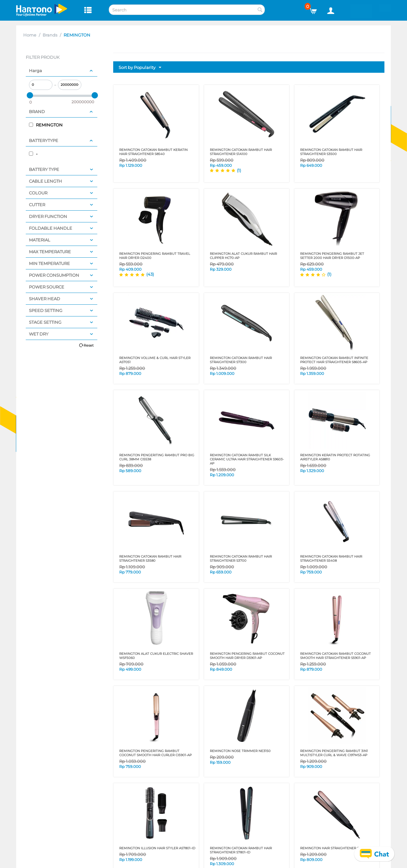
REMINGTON (46, 125)
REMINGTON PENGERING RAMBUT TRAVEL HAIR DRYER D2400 (155, 256)
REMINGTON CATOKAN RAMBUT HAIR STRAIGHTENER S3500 (331, 152)
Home (30, 35)
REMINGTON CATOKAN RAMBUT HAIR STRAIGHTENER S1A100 (241, 152)
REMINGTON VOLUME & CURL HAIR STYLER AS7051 (155, 360)
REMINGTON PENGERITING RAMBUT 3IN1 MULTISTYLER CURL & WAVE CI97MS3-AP (334, 753)
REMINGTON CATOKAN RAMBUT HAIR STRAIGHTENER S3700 (241, 559)
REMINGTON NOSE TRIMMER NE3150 (240, 751)
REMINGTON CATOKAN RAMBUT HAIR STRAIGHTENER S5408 (331, 559)
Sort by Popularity (140, 68)
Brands (50, 35)
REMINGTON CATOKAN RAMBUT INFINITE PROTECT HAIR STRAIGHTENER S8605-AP (334, 360)
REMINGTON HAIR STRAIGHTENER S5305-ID (336, 848)
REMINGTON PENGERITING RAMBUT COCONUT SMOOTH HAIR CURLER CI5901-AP (155, 753)
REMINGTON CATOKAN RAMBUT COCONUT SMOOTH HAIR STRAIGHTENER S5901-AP (335, 656)
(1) (239, 170)
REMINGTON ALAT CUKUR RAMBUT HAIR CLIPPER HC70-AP (243, 256)
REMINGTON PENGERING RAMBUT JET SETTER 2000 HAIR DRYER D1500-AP (332, 256)
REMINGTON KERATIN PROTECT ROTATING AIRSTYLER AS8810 (335, 457)
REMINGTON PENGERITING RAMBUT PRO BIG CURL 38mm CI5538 (157, 457)
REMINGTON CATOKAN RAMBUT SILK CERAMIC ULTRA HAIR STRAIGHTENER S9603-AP (247, 459)
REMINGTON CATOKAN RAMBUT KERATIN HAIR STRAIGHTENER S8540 (153, 152)
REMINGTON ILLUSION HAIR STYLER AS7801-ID (157, 848)
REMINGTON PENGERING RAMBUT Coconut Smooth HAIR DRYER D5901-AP (247, 656)
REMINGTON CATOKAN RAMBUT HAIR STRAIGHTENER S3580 (150, 559)
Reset (89, 345)
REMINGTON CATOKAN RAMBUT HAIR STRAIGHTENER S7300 (241, 360)
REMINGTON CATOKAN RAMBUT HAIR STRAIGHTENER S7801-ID (241, 850)
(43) (150, 274)
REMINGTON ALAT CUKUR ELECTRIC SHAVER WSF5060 (156, 656)
